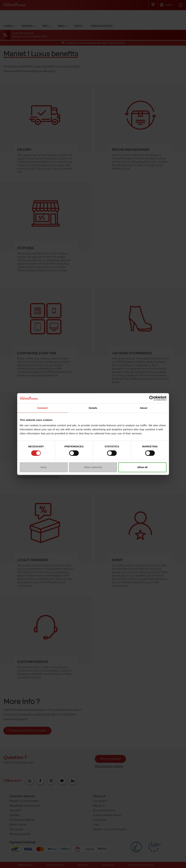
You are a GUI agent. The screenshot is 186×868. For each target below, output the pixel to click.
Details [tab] (93, 408)
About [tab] (144, 408)
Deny (44, 467)
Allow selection (93, 467)
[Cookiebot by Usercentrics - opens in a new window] (152, 398)
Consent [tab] (42, 408)
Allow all (142, 467)
